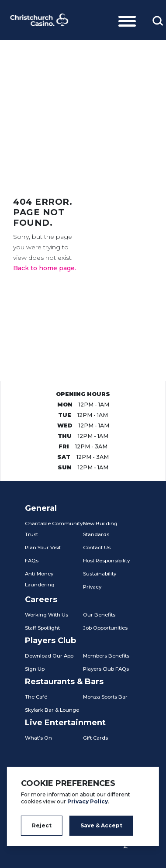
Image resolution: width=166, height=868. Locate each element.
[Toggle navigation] (127, 20)
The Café (36, 697)
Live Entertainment (65, 723)
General (41, 508)
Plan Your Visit (43, 548)
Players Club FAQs (106, 669)
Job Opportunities (105, 628)
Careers (41, 599)
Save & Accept (101, 825)
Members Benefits (106, 656)
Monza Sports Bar (105, 697)
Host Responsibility (106, 561)
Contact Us (97, 548)
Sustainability (100, 574)
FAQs (32, 561)
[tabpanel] (83, 100)
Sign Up (35, 669)
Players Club (50, 641)
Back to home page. (45, 268)
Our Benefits (99, 615)
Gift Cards (95, 738)
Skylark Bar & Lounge (52, 710)
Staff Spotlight (42, 628)
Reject (42, 825)
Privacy (92, 587)
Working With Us (47, 615)
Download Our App (49, 656)
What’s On (38, 738)
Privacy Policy (88, 801)
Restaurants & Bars (64, 682)
